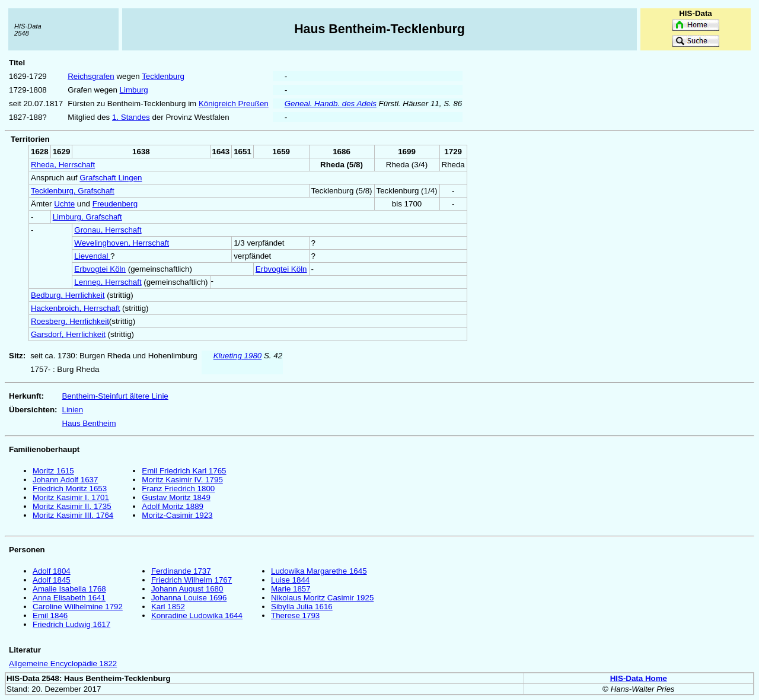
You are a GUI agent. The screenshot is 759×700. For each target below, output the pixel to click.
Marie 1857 (291, 589)
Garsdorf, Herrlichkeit (68, 334)
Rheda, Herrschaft (63, 165)
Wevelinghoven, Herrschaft (122, 243)
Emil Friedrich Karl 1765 (184, 471)
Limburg (134, 90)
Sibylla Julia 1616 (302, 607)
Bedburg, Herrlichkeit (68, 295)
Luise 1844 (290, 580)
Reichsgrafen (91, 76)
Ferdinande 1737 (181, 571)
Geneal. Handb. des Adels (331, 104)
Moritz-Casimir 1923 (177, 515)
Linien (72, 410)
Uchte (64, 204)
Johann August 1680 (187, 589)
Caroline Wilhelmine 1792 (78, 607)
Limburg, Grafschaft (87, 217)
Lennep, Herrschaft (108, 282)
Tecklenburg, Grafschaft (73, 191)
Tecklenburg (163, 76)
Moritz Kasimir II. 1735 (72, 506)
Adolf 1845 (52, 580)
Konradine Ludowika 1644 (197, 615)
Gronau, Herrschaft (108, 230)
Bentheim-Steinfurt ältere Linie (115, 396)
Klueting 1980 (238, 356)
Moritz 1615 (53, 471)
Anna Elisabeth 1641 (69, 598)
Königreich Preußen (234, 104)
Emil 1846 (50, 615)
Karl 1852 (168, 607)
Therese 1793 (295, 615)
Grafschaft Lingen (111, 178)
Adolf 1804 (52, 571)
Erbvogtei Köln (100, 269)
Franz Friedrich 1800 (178, 489)
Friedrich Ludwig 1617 (71, 624)
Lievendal (92, 256)
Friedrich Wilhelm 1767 (192, 580)
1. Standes (131, 117)
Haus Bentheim (89, 423)
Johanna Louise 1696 (189, 598)
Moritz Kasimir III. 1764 (73, 515)
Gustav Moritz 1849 (176, 497)
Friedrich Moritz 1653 (70, 489)
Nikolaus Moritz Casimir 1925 (322, 598)
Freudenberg (115, 204)
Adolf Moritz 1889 (173, 506)
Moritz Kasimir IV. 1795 (182, 480)
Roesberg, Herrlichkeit (70, 321)
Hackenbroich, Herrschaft (75, 308)
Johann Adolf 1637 (65, 480)
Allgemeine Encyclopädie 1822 (63, 664)
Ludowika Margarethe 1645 (319, 571)
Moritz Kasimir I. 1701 (71, 497)
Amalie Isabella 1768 (69, 589)
